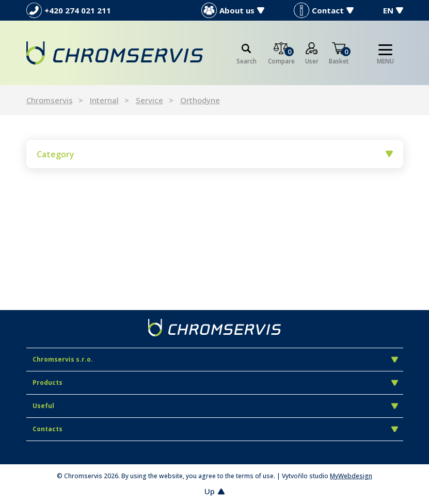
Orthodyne (200, 100)
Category (215, 154)
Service (149, 100)
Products (215, 383)
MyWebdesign (351, 476)
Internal (104, 100)
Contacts (215, 429)
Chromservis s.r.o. (215, 359)
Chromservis (50, 100)
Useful (215, 406)
